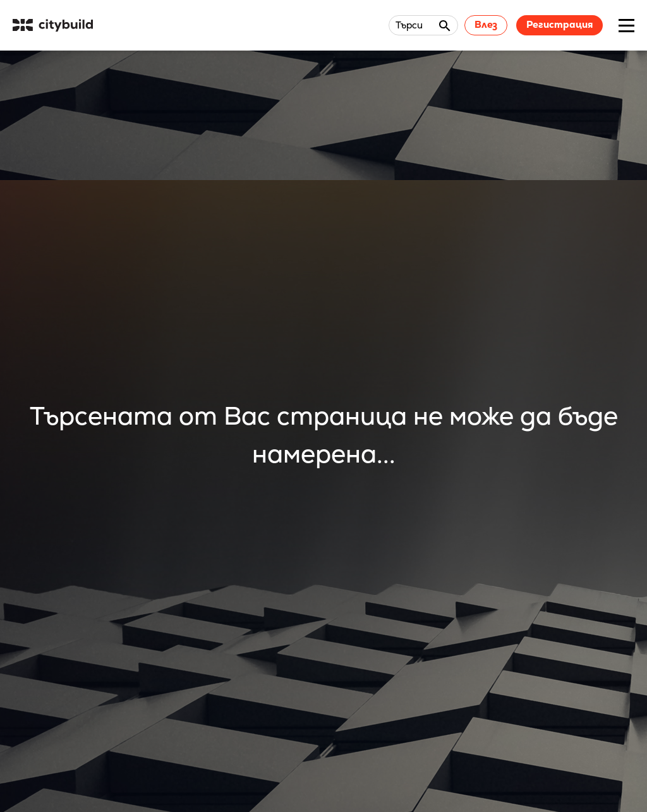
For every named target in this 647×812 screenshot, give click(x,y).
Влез (486, 24)
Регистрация (559, 24)
